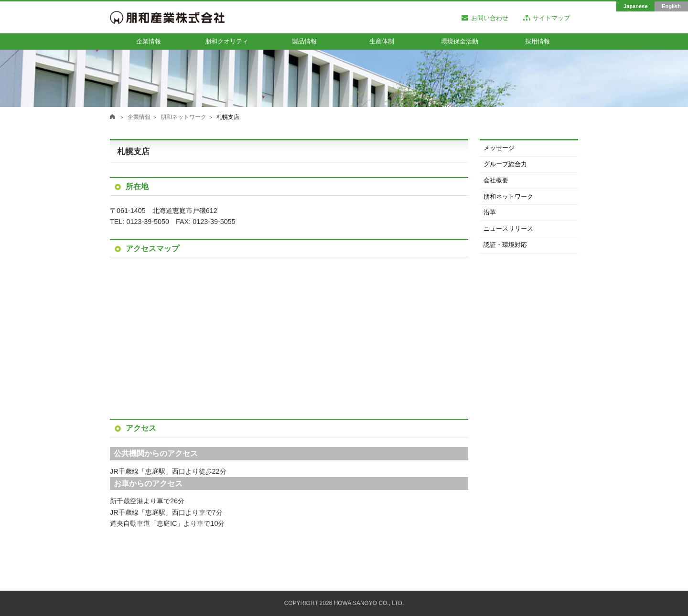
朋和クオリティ (227, 41)
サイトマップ (551, 18)
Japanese (635, 6)
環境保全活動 (460, 41)
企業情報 (149, 41)
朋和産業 (112, 117)
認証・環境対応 (505, 245)
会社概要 (496, 180)
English (671, 6)
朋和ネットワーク (183, 117)
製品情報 (304, 41)
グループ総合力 (505, 164)
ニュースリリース (508, 228)
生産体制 (382, 41)
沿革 (490, 212)
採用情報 (537, 41)
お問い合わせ (490, 18)
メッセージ (499, 148)
